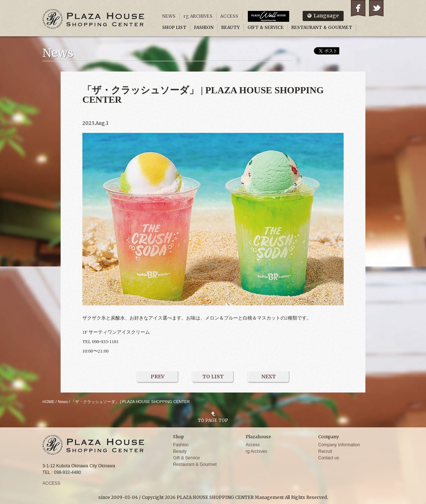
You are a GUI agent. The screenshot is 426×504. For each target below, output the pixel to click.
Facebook (358, 8)
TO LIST (213, 377)
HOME (48, 402)
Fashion (181, 445)
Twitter (376, 8)
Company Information (339, 445)
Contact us (329, 458)
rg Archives (256, 451)
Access (253, 445)
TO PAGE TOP (213, 420)
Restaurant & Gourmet (195, 464)
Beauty (180, 451)
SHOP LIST (174, 27)
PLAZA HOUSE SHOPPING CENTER (94, 19)
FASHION (204, 27)
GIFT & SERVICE (266, 27)
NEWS (169, 16)
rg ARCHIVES (198, 16)
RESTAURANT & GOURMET (322, 27)
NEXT (269, 377)
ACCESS (229, 16)
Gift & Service (186, 458)
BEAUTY (231, 27)
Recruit (325, 451)
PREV (158, 377)
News (63, 402)
